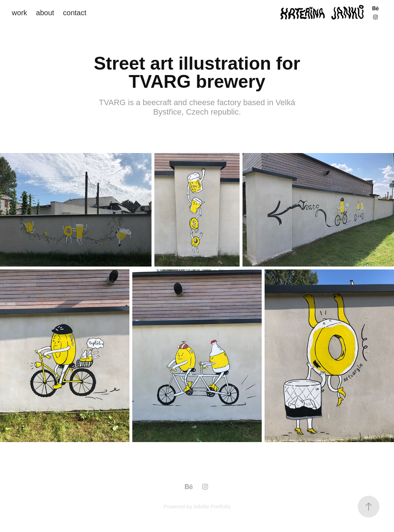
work (20, 13)
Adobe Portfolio (212, 506)
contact (75, 13)
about (45, 13)
